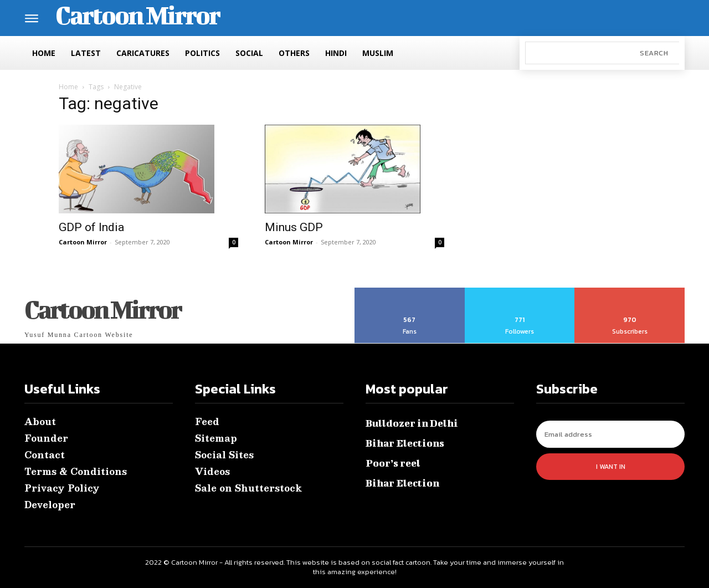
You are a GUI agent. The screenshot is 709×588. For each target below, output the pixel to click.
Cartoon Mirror (83, 242)
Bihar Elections (405, 443)
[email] (610, 434)
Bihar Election (402, 483)
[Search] (654, 53)
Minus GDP (294, 227)
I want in (611, 467)
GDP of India (91, 227)
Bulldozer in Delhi (412, 423)
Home (68, 87)
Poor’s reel (393, 463)
